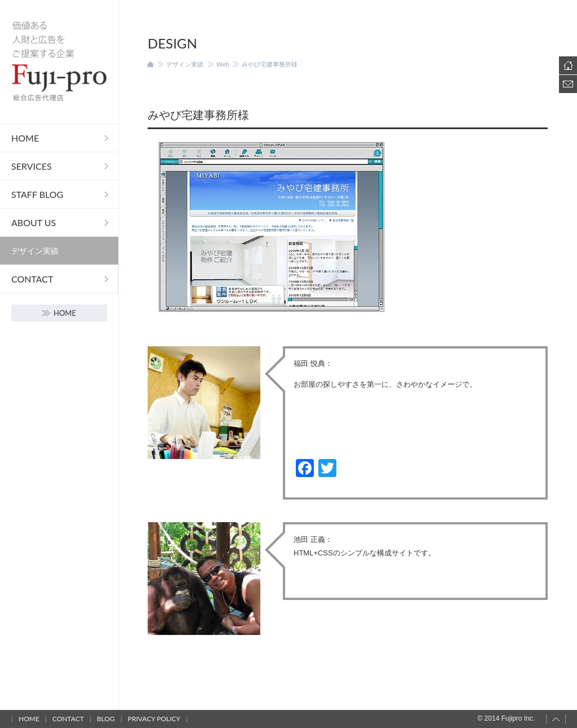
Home (25, 138)
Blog (106, 719)
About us (34, 222)
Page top (556, 719)
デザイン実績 (35, 251)
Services (32, 166)
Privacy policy (154, 719)
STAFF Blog (37, 194)
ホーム (150, 64)
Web (223, 64)
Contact (32, 279)
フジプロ (59, 62)
